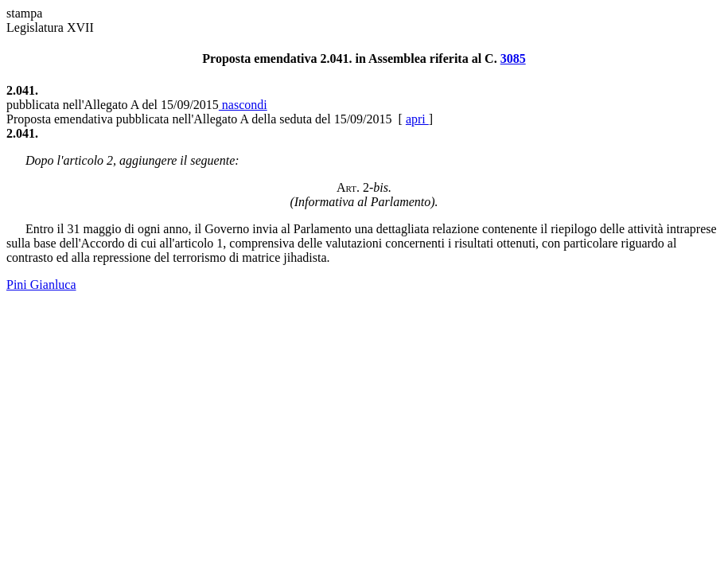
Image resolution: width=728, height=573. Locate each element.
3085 (513, 58)
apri (417, 119)
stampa (24, 13)
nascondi (243, 105)
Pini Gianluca (41, 285)
